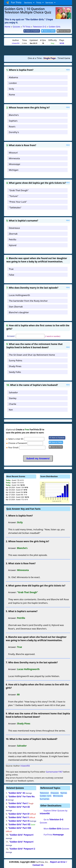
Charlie (13, 404)
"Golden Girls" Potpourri (21, 835)
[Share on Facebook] (34, 31)
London (13, 83)
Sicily (11, 88)
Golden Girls (46, 796)
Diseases (55, 793)
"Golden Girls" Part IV (19, 814)
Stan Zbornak (16, 306)
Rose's (12, 126)
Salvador (13, 392)
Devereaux (14, 228)
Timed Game (64, 58)
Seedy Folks (15, 372)
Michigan (14, 170)
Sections (28, 3)
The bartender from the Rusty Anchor (28, 301)
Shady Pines (15, 366)
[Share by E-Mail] (64, 31)
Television (44, 793)
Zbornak (13, 234)
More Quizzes (56, 828)
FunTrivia (54, 834)
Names (64, 793)
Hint (68, 69)
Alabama (13, 77)
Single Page (50, 58)
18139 (62, 43)
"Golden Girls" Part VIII (20, 828)
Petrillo (13, 239)
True (11, 269)
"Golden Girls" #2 (17, 793)
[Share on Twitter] (50, 31)
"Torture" (14, 196)
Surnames (45, 799)
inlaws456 (16, 43)
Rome (12, 94)
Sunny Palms (16, 360)
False (12, 274)
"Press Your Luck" (18, 202)
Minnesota (14, 158)
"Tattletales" (15, 207)
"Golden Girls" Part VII (19, 824)
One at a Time (35, 58)
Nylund (13, 245)
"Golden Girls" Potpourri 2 (22, 848)
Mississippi (15, 164)
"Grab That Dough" (19, 190)
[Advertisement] (38, 50)
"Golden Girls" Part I (18, 803)
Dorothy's (14, 132)
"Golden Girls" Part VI (19, 821)
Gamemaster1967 (54, 771)
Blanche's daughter (19, 312)
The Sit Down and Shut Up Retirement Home (32, 355)
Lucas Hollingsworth (19, 295)
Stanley (13, 398)
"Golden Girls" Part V (18, 817)
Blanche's (14, 115)
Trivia (39, 3)
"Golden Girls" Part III (19, 807)
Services (50, 3)
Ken (11, 409)
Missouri (13, 152)
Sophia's (13, 120)
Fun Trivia (14, 3)
